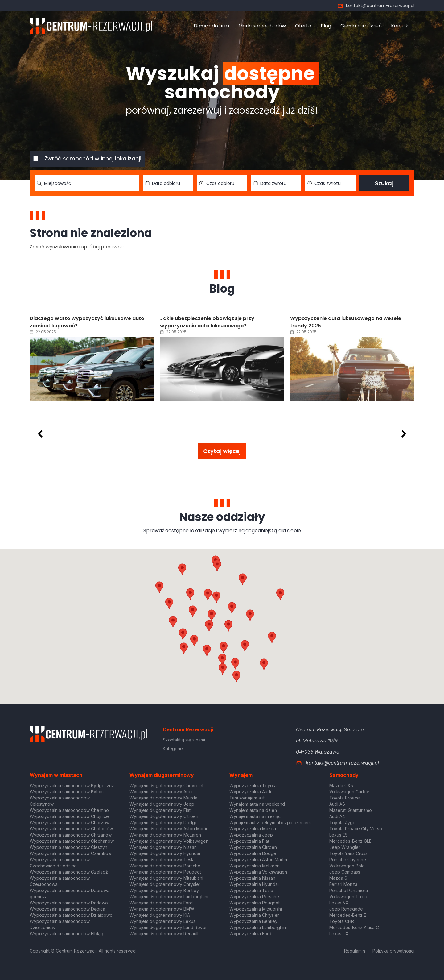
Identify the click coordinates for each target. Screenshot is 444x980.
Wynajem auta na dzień (253, 810)
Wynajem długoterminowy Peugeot (165, 872)
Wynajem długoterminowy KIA (160, 915)
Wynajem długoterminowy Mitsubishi (166, 878)
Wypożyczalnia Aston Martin (258, 860)
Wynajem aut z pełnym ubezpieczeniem (270, 822)
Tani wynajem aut (247, 798)
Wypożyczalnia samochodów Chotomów (71, 829)
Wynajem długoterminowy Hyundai (165, 853)
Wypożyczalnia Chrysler (254, 915)
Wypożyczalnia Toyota (253, 785)
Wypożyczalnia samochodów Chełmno (69, 810)
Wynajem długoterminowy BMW (162, 909)
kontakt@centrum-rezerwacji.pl (376, 6)
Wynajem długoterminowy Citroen (164, 816)
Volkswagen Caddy (349, 792)
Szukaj (384, 183)
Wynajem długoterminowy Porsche (165, 866)
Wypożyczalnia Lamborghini (258, 927)
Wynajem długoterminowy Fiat (160, 810)
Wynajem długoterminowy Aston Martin (169, 829)
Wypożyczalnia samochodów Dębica (67, 909)
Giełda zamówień (361, 26)
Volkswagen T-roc (348, 897)
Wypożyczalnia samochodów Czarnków (71, 853)
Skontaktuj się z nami (184, 740)
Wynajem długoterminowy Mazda (163, 798)
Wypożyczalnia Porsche (254, 897)
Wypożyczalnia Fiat (249, 841)
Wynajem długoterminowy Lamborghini (169, 897)
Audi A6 (337, 804)
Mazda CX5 (341, 785)
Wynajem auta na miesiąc (255, 816)
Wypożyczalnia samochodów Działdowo (71, 915)
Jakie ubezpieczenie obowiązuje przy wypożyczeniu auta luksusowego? (207, 322)
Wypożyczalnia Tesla (251, 890)
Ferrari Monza (343, 884)
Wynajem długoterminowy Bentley (164, 890)
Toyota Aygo (342, 822)
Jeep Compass (345, 872)
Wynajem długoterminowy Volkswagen (169, 841)
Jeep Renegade (346, 909)
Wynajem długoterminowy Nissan (163, 847)
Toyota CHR (342, 921)
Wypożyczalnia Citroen (253, 847)
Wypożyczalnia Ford (250, 934)
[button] (250, 615)
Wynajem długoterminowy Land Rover (168, 927)
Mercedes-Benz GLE (350, 841)
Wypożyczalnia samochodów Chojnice (69, 816)
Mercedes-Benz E (348, 915)
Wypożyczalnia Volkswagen (258, 872)
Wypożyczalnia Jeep (251, 835)
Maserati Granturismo (351, 810)
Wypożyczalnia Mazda (253, 829)
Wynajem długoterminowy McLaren (165, 835)
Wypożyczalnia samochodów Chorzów (70, 822)
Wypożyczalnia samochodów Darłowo (69, 903)
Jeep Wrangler (345, 847)
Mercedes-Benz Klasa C (354, 927)
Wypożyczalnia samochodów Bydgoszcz (72, 785)
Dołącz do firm (211, 26)
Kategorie (173, 748)
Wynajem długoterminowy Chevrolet (166, 785)
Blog (326, 26)
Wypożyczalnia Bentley (253, 921)
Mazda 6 (338, 878)
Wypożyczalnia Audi (250, 792)
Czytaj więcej (222, 451)
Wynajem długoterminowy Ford (161, 903)
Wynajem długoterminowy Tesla (162, 860)
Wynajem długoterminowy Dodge (164, 822)
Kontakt (401, 26)
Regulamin (355, 951)
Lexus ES (339, 835)
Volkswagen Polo (347, 866)
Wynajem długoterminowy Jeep (162, 804)
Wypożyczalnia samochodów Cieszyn (68, 847)
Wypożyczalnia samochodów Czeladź (69, 872)
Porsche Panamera (349, 890)
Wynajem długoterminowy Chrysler (165, 884)
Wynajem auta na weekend (257, 804)
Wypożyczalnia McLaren (255, 866)
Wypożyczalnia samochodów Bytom (67, 792)
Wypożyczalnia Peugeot (255, 903)
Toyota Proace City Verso (356, 829)
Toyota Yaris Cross (348, 853)
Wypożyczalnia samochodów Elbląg (66, 934)
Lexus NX (339, 903)
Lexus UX (339, 934)
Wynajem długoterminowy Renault (164, 934)
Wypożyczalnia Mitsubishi (256, 909)
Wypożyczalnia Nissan (252, 878)
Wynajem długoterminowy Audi (161, 792)
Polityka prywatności (393, 951)
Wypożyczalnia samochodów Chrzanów (71, 835)
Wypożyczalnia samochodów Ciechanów (72, 841)
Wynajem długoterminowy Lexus (162, 921)
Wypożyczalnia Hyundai (254, 884)
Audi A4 (337, 816)
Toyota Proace (345, 798)
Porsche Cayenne (348, 860)
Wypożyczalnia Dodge (253, 853)
